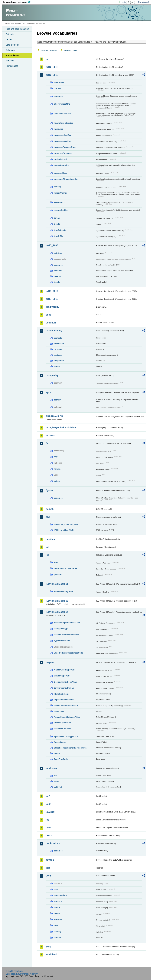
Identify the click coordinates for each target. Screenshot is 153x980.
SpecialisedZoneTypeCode (66, 736)
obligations (59, 361)
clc (55, 776)
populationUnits (61, 165)
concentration (60, 895)
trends (57, 224)
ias (47, 547)
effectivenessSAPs (63, 113)
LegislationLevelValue (64, 700)
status (57, 366)
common (51, 323)
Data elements (12, 45)
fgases (50, 490)
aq (47, 59)
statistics (58, 919)
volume (57, 938)
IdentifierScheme (62, 694)
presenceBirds (61, 173)
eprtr (48, 392)
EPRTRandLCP (54, 416)
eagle (56, 781)
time (56, 925)
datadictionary (54, 331)
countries (58, 96)
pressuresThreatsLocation (66, 179)
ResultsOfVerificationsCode (67, 635)
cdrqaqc (58, 88)
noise (49, 835)
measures (58, 129)
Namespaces (12, 66)
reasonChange (61, 193)
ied (47, 555)
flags (56, 457)
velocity (58, 932)
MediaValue (59, 711)
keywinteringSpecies (63, 123)
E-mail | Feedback (14, 971)
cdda (48, 315)
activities (58, 253)
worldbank (52, 954)
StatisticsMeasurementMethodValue (70, 748)
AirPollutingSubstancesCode (67, 623)
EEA (18, 2)
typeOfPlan (59, 236)
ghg (48, 517)
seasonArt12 (60, 202)
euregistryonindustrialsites (61, 428)
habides (50, 539)
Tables (9, 39)
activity (57, 400)
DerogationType (61, 629)
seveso (50, 860)
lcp (47, 820)
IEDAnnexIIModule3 (57, 601)
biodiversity (52, 307)
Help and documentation (17, 29)
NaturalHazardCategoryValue (67, 717)
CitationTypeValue (62, 676)
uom (48, 876)
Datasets (10, 34)
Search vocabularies (49, 50)
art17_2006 (52, 245)
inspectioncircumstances (65, 568)
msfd (49, 828)
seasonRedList (61, 210)
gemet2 (50, 509)
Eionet (17, 23)
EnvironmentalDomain (64, 688)
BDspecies (59, 82)
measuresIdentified (63, 135)
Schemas (10, 50)
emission (58, 901)
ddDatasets (59, 344)
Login (124, 2)
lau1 (48, 796)
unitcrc (57, 481)
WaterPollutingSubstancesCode (68, 653)
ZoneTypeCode (61, 759)
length (57, 907)
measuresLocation (62, 141)
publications (53, 843)
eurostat (50, 435)
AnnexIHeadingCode (63, 591)
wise (48, 947)
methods (58, 271)
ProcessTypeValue (62, 723)
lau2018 (50, 812)
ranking (57, 187)
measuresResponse (63, 153)
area (56, 889)
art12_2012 (52, 67)
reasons (58, 276)
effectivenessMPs (62, 104)
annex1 (57, 562)
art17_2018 (52, 299)
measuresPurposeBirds (65, 147)
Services (10, 61)
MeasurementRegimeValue (66, 705)
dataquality (52, 375)
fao (48, 443)
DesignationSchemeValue (66, 682)
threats (57, 218)
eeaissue (58, 355)
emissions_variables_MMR (66, 524)
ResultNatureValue (62, 729)
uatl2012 (58, 787)
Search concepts (71, 50)
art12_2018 (52, 75)
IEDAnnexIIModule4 (57, 612)
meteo (57, 913)
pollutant (58, 575)
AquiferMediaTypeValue (65, 670)
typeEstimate (60, 230)
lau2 (48, 804)
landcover (51, 768)
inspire (50, 662)
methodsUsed (60, 159)
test (48, 868)
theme (57, 753)
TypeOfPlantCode (62, 641)
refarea (57, 469)
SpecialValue (60, 742)
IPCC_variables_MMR (64, 530)
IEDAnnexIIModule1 (57, 584)
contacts (58, 338)
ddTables (58, 349)
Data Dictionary (28, 23)
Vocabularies (12, 55)
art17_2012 (52, 291)
